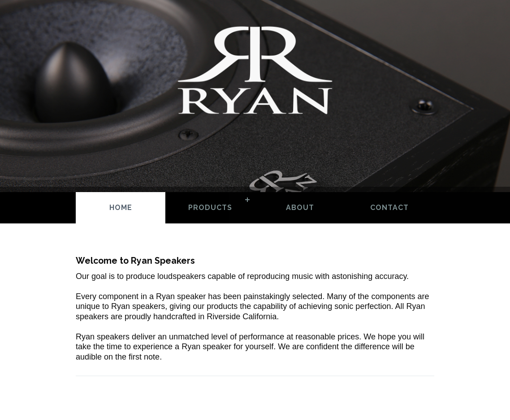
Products (210, 208)
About (300, 208)
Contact (389, 208)
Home (121, 208)
